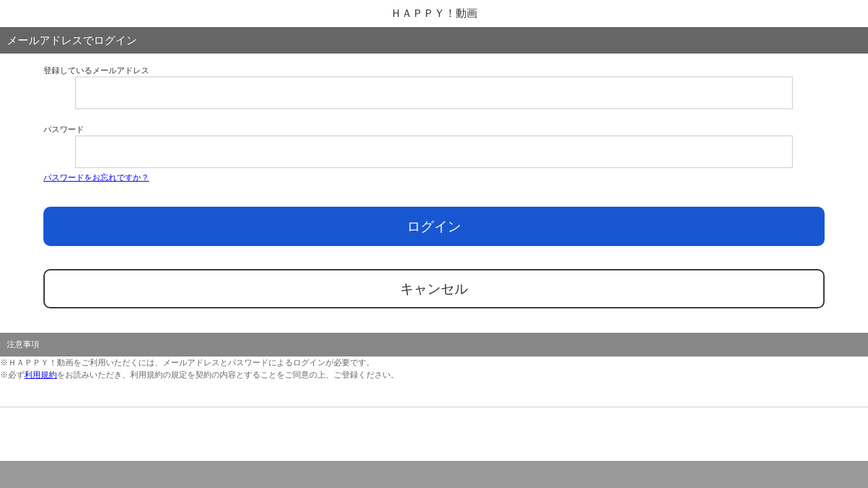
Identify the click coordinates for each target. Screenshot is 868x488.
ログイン (434, 226)
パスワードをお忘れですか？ (96, 178)
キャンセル (434, 289)
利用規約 (41, 375)
